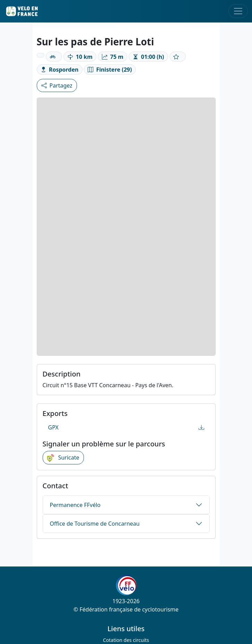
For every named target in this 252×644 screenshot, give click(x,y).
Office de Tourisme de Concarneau (95, 524)
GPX (126, 427)
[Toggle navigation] (238, 11)
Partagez (57, 85)
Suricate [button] (63, 458)
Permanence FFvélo (75, 505)
